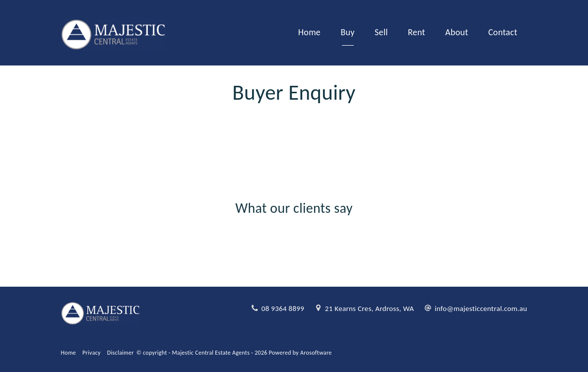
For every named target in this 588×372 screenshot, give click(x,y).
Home (309, 32)
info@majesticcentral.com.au (481, 309)
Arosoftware (316, 353)
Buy (347, 32)
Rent (417, 32)
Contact (503, 32)
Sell (381, 32)
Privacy (92, 353)
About (457, 32)
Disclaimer (121, 353)
